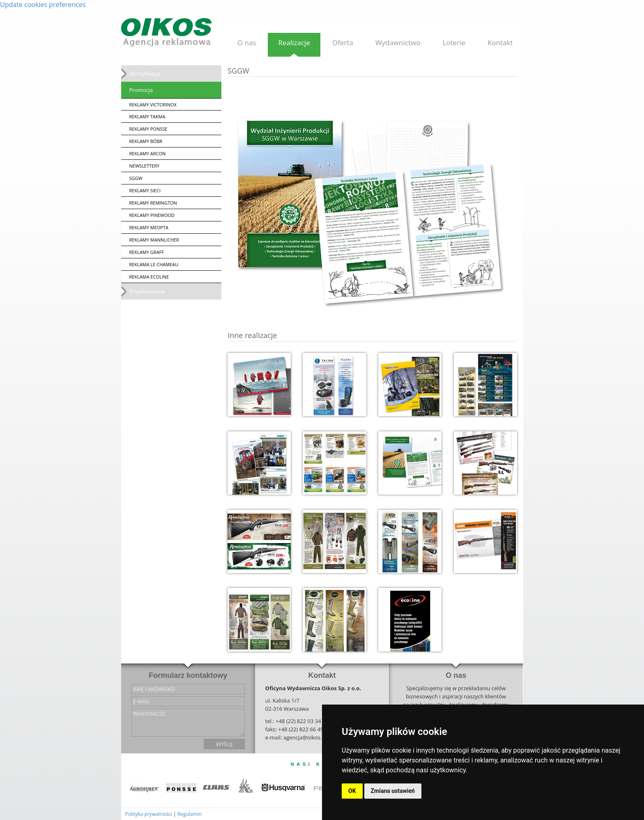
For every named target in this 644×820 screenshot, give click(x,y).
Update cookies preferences (43, 5)
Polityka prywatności (149, 814)
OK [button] (352, 791)
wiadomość (188, 723)
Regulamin (190, 814)
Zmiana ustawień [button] (393, 791)
